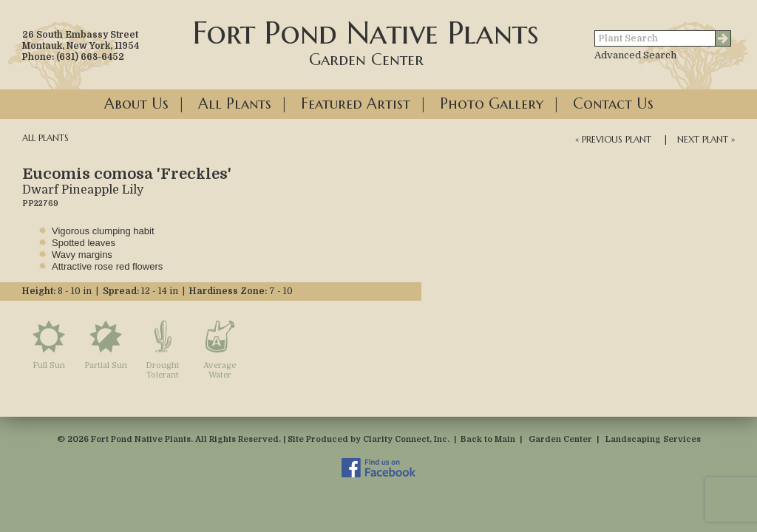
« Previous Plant (613, 139)
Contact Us (613, 104)
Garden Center (560, 439)
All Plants (235, 104)
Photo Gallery (492, 104)
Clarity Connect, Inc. (406, 439)
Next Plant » (706, 139)
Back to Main (488, 439)
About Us (136, 104)
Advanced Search (635, 55)
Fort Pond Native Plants (366, 41)
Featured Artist (356, 104)
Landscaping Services (653, 439)
